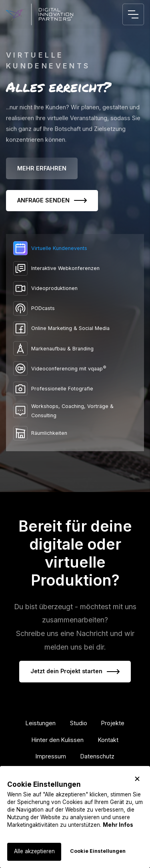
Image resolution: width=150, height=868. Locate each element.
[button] (137, 779)
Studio (79, 723)
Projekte (113, 723)
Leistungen (41, 723)
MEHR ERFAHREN (42, 168)
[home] (40, 14)
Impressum (51, 756)
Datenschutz (97, 756)
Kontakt (108, 740)
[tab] (75, 248)
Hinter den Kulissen (58, 740)
